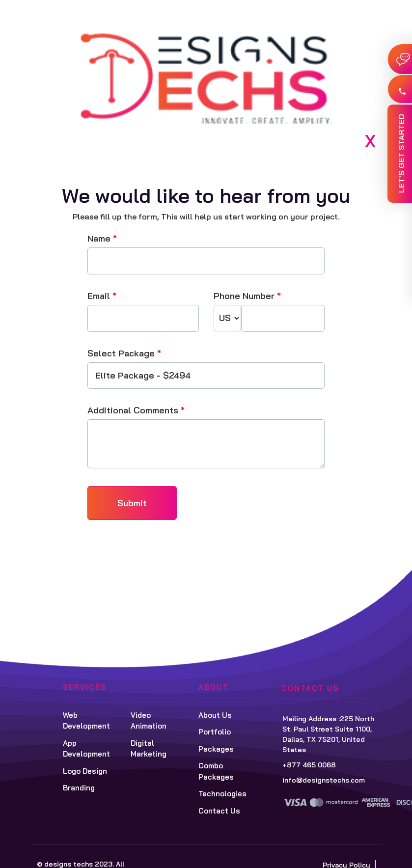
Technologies (222, 794)
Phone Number (247, 296)
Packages (216, 749)
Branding (79, 788)
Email (102, 296)
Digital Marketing (149, 749)
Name (102, 238)
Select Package (124, 353)
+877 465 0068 (309, 765)
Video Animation (149, 721)
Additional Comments (136, 410)
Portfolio (215, 732)
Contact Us (219, 811)
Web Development (86, 721)
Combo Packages (216, 771)
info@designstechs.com (324, 780)
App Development (86, 749)
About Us (215, 715)
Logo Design (85, 771)
